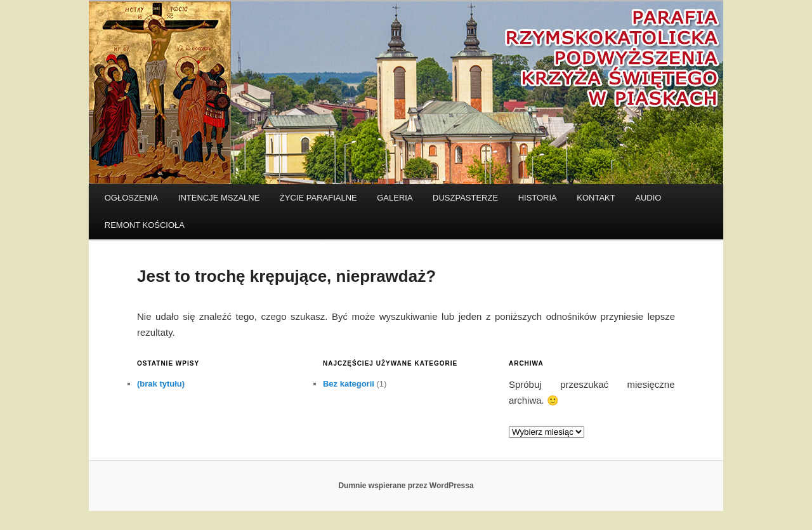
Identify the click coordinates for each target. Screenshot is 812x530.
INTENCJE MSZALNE (219, 198)
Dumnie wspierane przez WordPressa (406, 486)
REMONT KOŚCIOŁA (145, 225)
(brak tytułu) (161, 384)
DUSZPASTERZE (465, 198)
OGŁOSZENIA (132, 198)
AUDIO (648, 198)
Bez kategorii (349, 384)
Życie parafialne (318, 198)
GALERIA (395, 198)
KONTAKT (596, 198)
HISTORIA (538, 198)
